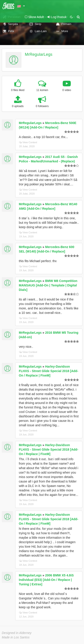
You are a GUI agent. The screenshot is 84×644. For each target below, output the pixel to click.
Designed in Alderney (17, 633)
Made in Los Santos (16, 637)
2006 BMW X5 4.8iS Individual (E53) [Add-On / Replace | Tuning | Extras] (46, 580)
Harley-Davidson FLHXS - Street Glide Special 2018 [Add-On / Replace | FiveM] (48, 371)
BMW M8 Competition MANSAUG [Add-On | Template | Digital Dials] (48, 285)
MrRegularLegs (39, 54)
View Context (28, 142)
